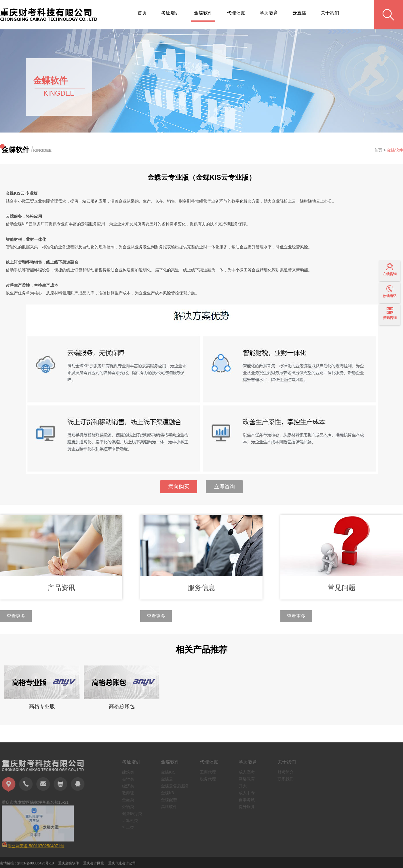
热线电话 (390, 292)
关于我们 (330, 13)
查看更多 (16, 616)
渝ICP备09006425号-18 (36, 866)
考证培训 (170, 13)
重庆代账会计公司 (122, 866)
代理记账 (236, 13)
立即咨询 (225, 487)
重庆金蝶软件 (69, 866)
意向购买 (179, 487)
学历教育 (269, 13)
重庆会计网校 (94, 866)
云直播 (299, 13)
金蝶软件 (203, 13)
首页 (142, 13)
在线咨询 (390, 270)
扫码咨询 (390, 313)
